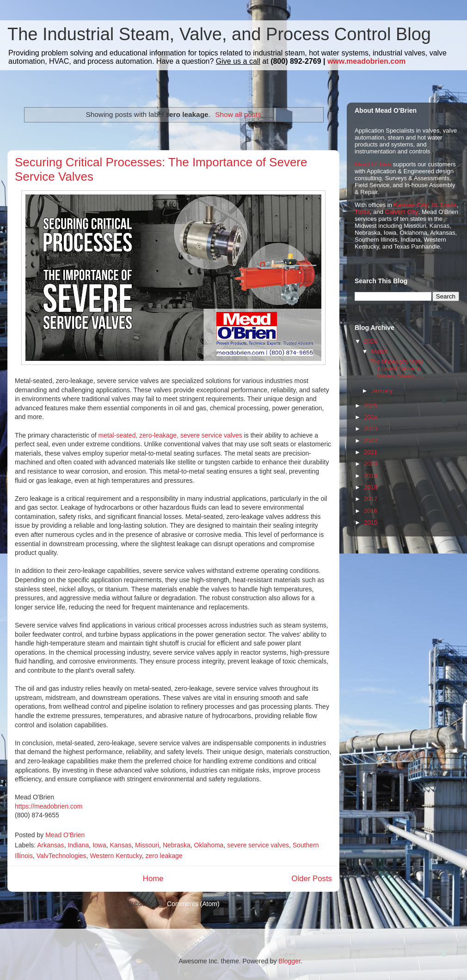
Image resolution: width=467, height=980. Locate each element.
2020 (371, 464)
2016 (371, 511)
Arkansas (50, 845)
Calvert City (402, 212)
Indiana (78, 845)
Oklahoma (209, 845)
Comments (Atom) (193, 904)
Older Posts (312, 879)
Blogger (289, 961)
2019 (371, 476)
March (380, 351)
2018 (371, 487)
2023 (371, 429)
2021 (371, 452)
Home (153, 879)
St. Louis (444, 205)
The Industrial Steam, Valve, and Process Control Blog (219, 34)
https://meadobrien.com (49, 806)
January (382, 391)
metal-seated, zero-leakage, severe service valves (170, 435)
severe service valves (258, 845)
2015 (371, 522)
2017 (371, 499)
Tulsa (362, 212)
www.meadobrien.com (366, 61)
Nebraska (177, 845)
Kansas (120, 845)
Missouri (147, 845)
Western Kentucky (116, 856)
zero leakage (164, 856)
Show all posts (238, 114)
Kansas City (411, 205)
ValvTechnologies (61, 856)
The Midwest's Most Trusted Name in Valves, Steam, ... (396, 369)
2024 (371, 417)
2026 (371, 341)
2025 (371, 405)
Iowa (99, 845)
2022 (371, 441)
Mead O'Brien (373, 164)
